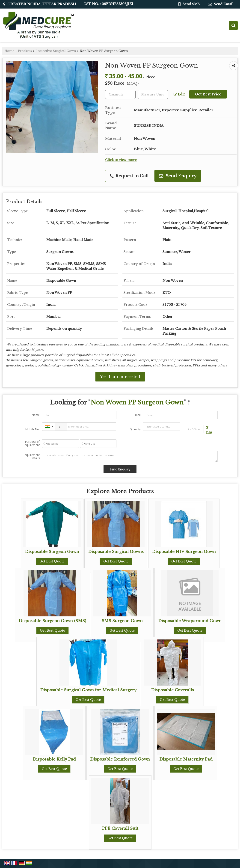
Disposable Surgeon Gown (52, 552)
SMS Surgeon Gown (122, 621)
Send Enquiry (178, 176)
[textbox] (153, 94)
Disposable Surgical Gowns (116, 552)
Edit (179, 94)
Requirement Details (31, 457)
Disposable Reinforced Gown (120, 759)
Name (36, 415)
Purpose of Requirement (31, 443)
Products (25, 51)
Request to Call (129, 176)
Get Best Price (208, 94)
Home (9, 51)
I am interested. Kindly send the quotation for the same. (130, 457)
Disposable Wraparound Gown (190, 621)
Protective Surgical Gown (56, 51)
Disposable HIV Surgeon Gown (184, 552)
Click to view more (121, 160)
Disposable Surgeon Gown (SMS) (52, 621)
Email (137, 415)
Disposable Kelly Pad (54, 759)
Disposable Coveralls (172, 690)
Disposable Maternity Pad (186, 759)
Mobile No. (33, 429)
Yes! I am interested (120, 377)
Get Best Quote (52, 561)
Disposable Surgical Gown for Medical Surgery (88, 690)
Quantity (135, 429)
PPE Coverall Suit (120, 828)
